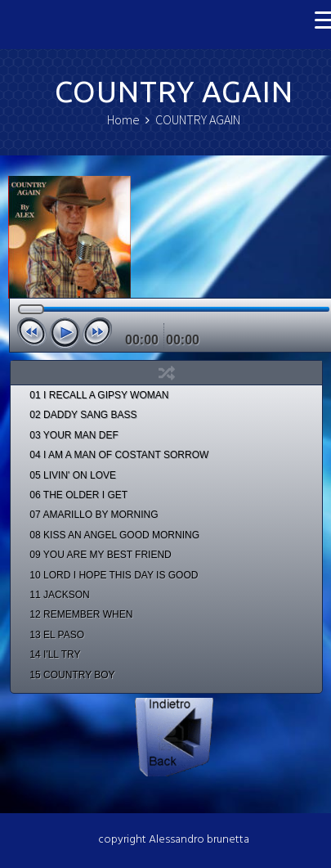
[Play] (65, 333)
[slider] (174, 309)
